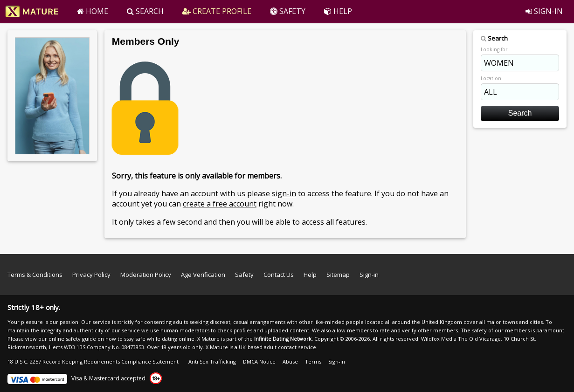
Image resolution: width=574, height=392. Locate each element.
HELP (338, 11)
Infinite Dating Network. (284, 339)
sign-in (284, 193)
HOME (93, 11)
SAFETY (288, 11)
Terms (313, 361)
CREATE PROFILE (217, 11)
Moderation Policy (146, 275)
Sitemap (338, 275)
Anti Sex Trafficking (212, 361)
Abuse (290, 361)
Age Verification (203, 275)
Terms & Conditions (35, 275)
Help (310, 275)
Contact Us (279, 275)
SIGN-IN (544, 11)
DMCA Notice (259, 361)
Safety (244, 275)
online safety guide (72, 339)
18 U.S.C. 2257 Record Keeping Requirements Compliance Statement (93, 361)
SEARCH (145, 11)
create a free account (220, 204)
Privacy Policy (91, 275)
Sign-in (369, 275)
